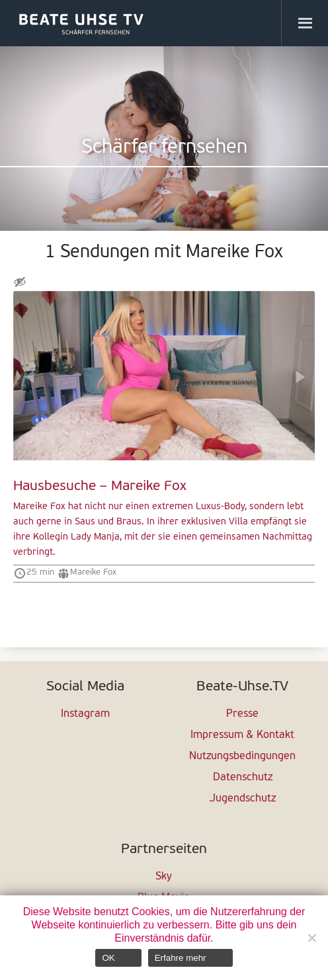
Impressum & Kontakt (242, 735)
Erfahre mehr (181, 958)
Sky (164, 877)
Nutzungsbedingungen (242, 756)
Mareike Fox (93, 572)
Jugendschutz (243, 799)
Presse (242, 714)
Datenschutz (243, 778)
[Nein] (311, 938)
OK (108, 958)
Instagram (85, 714)
